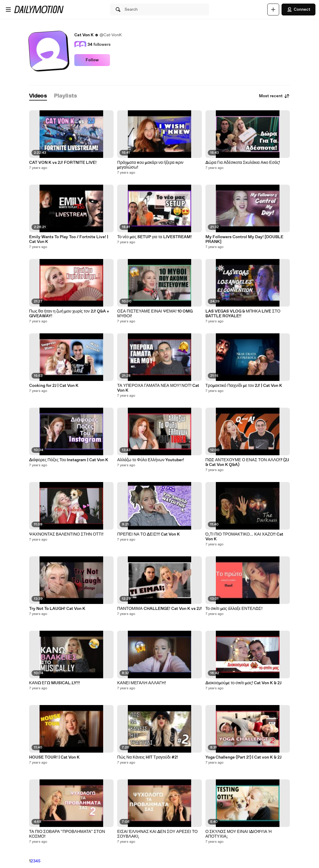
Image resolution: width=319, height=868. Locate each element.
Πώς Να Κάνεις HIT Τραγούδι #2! (147, 757)
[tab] (38, 96)
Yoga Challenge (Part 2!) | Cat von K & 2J (243, 757)
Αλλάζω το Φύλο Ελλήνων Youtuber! (151, 460)
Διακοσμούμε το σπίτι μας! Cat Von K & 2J (244, 683)
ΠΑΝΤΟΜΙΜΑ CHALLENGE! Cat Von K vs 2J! (159, 609)
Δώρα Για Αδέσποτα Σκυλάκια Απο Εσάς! (243, 163)
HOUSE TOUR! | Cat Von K (54, 757)
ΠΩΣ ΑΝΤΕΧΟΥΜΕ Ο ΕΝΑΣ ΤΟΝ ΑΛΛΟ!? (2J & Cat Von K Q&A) (247, 462)
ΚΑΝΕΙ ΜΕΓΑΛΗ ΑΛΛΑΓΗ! (141, 683)
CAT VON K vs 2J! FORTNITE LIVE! (63, 163)
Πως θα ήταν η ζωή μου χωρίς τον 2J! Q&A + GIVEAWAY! (69, 314)
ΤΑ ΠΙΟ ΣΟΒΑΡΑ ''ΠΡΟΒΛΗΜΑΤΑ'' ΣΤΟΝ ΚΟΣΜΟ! (67, 834)
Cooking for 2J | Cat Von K (54, 386)
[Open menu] (8, 10)
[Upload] (273, 10)
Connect (298, 10)
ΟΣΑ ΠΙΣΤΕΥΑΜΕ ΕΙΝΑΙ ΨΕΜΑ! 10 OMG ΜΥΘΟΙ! (155, 314)
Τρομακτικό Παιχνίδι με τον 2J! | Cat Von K (244, 386)
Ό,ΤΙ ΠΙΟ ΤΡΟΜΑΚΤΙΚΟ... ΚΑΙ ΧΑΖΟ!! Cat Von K (244, 537)
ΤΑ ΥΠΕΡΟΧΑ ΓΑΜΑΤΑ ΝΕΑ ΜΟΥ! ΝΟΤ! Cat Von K (158, 388)
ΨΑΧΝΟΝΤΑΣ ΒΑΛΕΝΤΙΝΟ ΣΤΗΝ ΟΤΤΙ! (66, 534)
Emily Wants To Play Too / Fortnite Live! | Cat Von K (69, 239)
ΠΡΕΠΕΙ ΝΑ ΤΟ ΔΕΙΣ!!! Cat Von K (148, 534)
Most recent (274, 96)
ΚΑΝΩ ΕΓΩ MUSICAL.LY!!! (55, 683)
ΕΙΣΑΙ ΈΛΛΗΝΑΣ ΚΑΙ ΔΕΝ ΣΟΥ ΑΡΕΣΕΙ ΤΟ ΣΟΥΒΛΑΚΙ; (157, 834)
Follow (92, 60)
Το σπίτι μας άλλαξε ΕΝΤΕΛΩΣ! (234, 609)
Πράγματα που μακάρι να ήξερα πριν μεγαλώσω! (150, 165)
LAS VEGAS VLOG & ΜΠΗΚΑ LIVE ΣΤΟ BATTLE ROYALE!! (243, 314)
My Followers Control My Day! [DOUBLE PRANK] (244, 239)
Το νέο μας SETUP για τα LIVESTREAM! (154, 237)
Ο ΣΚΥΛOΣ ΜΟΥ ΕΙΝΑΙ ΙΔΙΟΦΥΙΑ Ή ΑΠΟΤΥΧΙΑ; (239, 834)
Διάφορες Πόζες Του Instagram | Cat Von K (69, 460)
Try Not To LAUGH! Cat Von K (57, 609)
